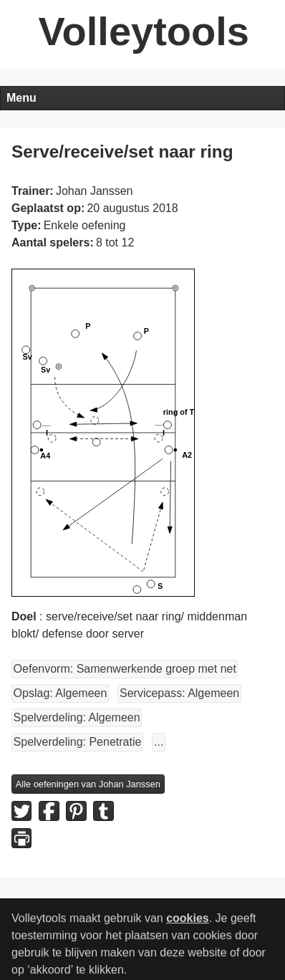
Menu (21, 98)
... (159, 742)
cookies (188, 926)
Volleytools (144, 31)
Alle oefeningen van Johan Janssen (88, 784)
